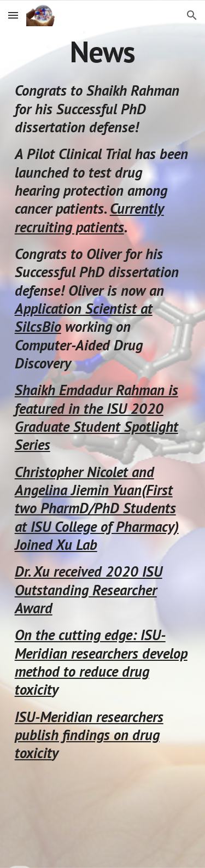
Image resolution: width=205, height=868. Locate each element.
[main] (103, 52)
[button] (13, 15)
